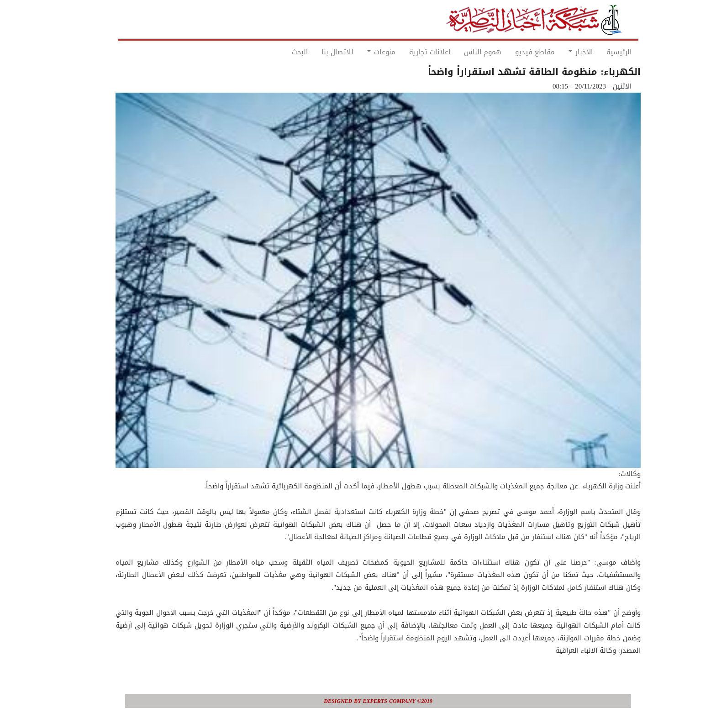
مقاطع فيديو (515, 52)
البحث (280, 52)
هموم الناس (463, 52)
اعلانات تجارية (410, 52)
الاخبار (561, 52)
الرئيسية (599, 52)
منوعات (361, 52)
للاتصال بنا (317, 52)
